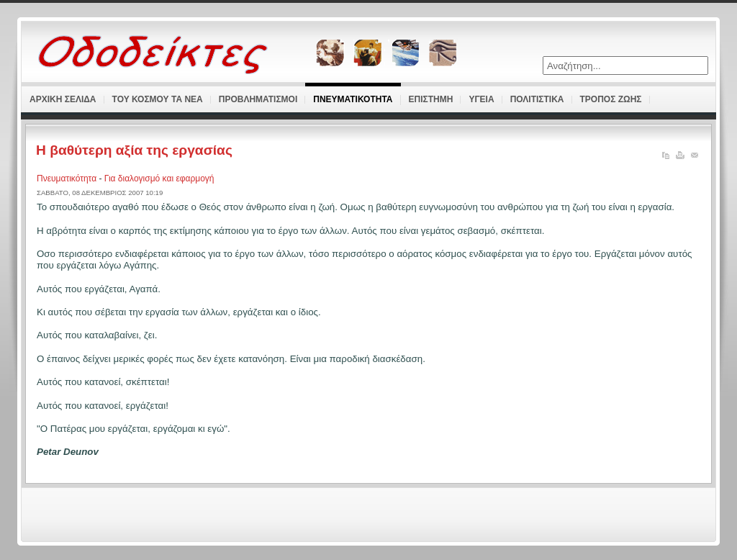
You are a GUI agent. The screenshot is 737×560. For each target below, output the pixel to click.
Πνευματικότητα (68, 179)
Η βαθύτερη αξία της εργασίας (134, 150)
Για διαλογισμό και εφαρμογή (159, 179)
